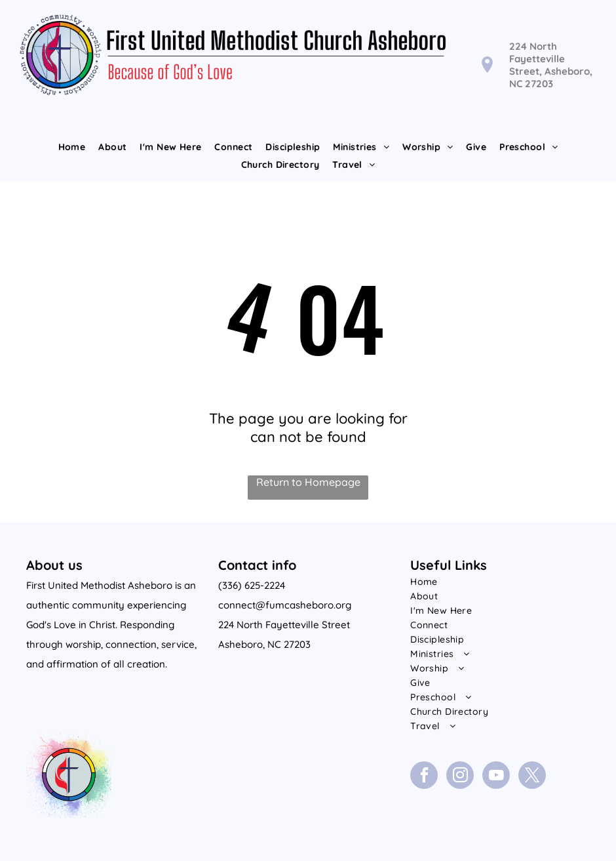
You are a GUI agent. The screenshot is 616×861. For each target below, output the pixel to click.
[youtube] (496, 777)
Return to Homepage (308, 482)
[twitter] (532, 777)
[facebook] (424, 777)
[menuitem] (72, 147)
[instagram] (460, 777)
